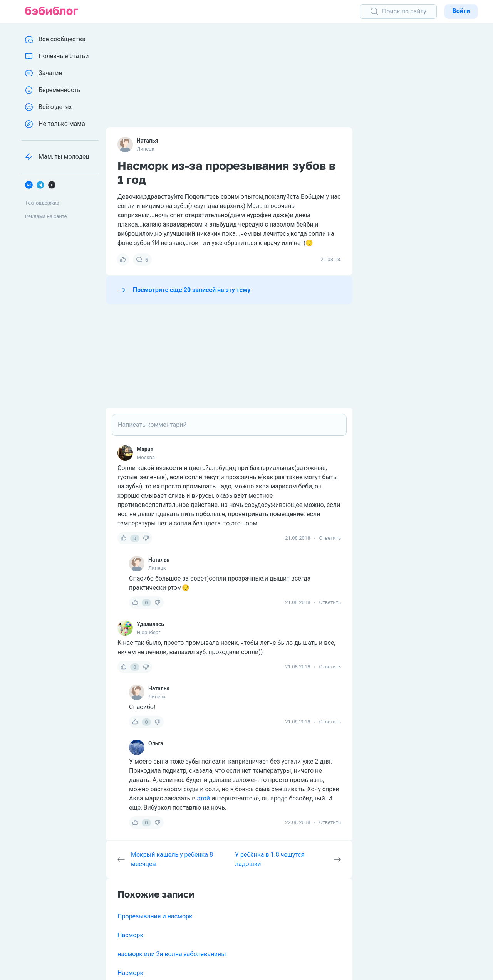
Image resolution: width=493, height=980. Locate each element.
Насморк (130, 935)
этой (203, 798)
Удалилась (150, 624)
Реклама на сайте (46, 216)
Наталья (147, 141)
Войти (461, 11)
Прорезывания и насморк (155, 916)
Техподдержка (42, 203)
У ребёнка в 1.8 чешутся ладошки (270, 859)
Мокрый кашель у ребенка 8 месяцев (172, 859)
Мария (145, 449)
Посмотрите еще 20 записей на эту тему (192, 290)
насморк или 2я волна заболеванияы (172, 954)
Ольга (156, 743)
